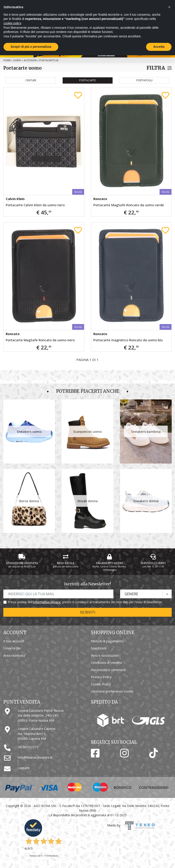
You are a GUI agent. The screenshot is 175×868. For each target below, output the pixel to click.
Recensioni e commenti (108, 670)
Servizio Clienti (153, 563)
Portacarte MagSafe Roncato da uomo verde (129, 205)
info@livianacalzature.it (35, 757)
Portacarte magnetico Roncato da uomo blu (128, 340)
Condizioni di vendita (106, 662)
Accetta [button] (159, 47)
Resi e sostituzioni (105, 655)
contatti (24, 768)
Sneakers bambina (146, 431)
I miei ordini (12, 648)
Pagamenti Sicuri (109, 563)
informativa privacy (47, 602)
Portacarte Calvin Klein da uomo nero (35, 205)
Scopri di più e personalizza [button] (31, 47)
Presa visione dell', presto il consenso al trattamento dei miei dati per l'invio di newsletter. (85, 602)
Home (7, 60)
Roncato (100, 199)
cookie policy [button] (12, 23)
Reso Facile (66, 563)
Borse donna (29, 501)
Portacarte (87, 80)
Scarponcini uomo (87, 431)
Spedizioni (99, 648)
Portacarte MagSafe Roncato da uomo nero (40, 340)
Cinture (31, 80)
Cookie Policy (101, 684)
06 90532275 (28, 747)
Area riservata (14, 655)
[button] (169, 7)
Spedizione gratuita (22, 563)
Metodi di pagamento (107, 641)
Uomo (17, 60)
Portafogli (144, 80)
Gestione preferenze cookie (112, 691)
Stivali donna (87, 501)
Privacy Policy (101, 677)
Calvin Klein (15, 199)
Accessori (30, 60)
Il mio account (14, 641)
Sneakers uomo (29, 431)
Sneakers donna (146, 501)
